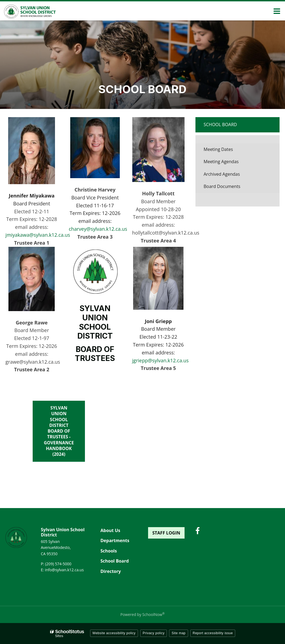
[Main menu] (277, 11)
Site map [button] (178, 633)
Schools (109, 551)
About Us (110, 530)
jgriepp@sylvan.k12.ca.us (160, 360)
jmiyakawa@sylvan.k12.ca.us (38, 235)
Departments (115, 540)
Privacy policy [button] (154, 633)
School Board (220, 124)
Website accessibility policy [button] (114, 633)
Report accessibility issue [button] (213, 633)
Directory (111, 571)
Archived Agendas (230, 176)
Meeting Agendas (221, 162)
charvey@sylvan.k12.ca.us (98, 229)
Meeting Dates (218, 149)
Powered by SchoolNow (142, 614)
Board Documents (222, 186)
